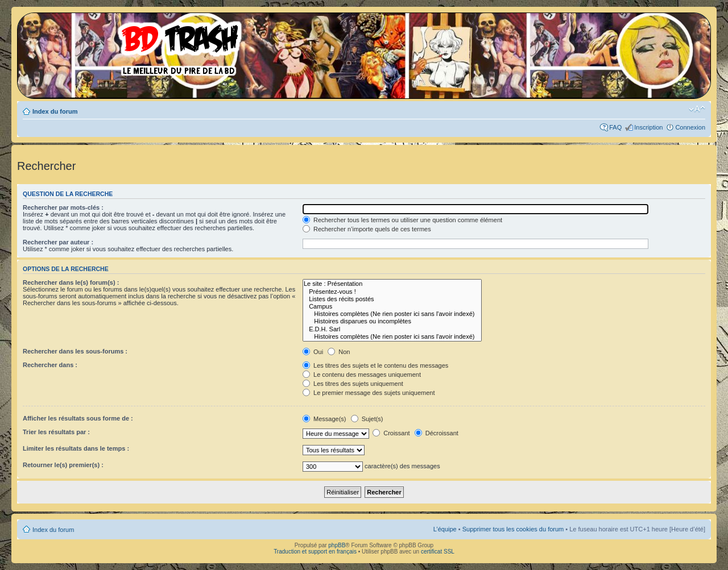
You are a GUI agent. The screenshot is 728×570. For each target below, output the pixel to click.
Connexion (690, 127)
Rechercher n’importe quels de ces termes (367, 229)
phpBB (337, 545)
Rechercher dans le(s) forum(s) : (71, 282)
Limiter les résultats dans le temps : (76, 448)
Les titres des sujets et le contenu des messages (375, 365)
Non (339, 352)
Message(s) (325, 419)
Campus (392, 307)
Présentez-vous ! (392, 292)
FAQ (615, 127)
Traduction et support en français (315, 552)
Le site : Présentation (392, 284)
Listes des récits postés (392, 299)
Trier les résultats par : (56, 432)
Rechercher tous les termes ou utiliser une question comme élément (402, 220)
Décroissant (437, 433)
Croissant (391, 433)
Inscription (648, 127)
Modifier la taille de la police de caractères (697, 109)
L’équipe (445, 529)
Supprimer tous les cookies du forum (513, 529)
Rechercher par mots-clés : (63, 207)
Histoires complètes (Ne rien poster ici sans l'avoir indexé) (392, 314)
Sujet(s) (367, 419)
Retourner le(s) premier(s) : (63, 465)
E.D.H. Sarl (392, 329)
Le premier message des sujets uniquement (369, 393)
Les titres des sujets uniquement (353, 384)
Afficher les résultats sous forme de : (78, 418)
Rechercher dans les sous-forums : (75, 351)
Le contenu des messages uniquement (362, 375)
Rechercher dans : (50, 365)
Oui (313, 352)
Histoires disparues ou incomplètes (392, 321)
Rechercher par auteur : (58, 242)
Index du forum (55, 111)
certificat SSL (438, 552)
